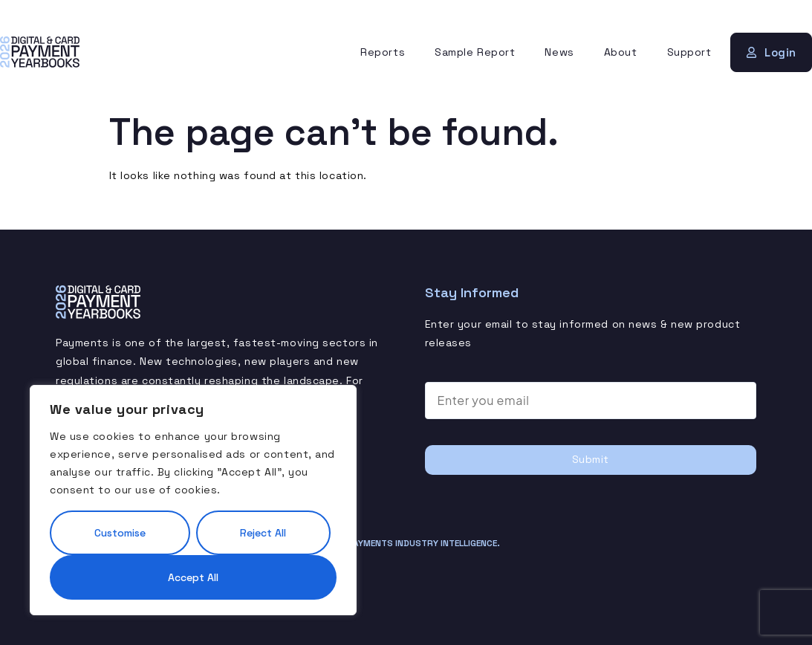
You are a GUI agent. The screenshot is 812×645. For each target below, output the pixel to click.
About (621, 52)
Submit (591, 459)
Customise (120, 533)
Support (689, 52)
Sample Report (475, 52)
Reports (383, 52)
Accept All (193, 577)
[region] (193, 500)
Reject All (263, 533)
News (559, 52)
